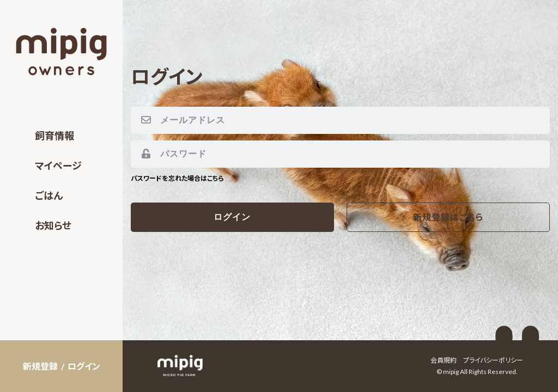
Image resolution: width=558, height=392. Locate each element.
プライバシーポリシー (493, 360)
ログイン (84, 366)
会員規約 (444, 360)
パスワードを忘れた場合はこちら (177, 178)
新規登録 (40, 366)
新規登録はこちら (448, 217)
